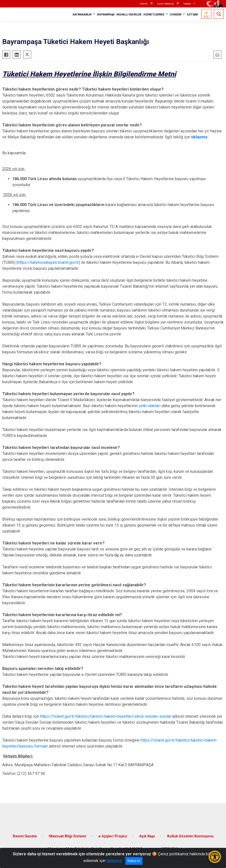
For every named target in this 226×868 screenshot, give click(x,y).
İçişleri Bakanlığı (166, 4)
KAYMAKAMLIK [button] (82, 15)
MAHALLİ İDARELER (129, 15)
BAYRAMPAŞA (106, 15)
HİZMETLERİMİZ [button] (154, 15)
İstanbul (187, 4)
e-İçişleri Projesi (113, 836)
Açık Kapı (147, 836)
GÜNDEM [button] (176, 15)
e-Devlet (144, 4)
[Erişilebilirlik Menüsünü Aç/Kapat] (215, 857)
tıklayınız (199, 137)
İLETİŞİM (192, 15)
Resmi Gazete (25, 836)
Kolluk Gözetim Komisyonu (190, 836)
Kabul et (134, 861)
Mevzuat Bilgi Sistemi (68, 836)
